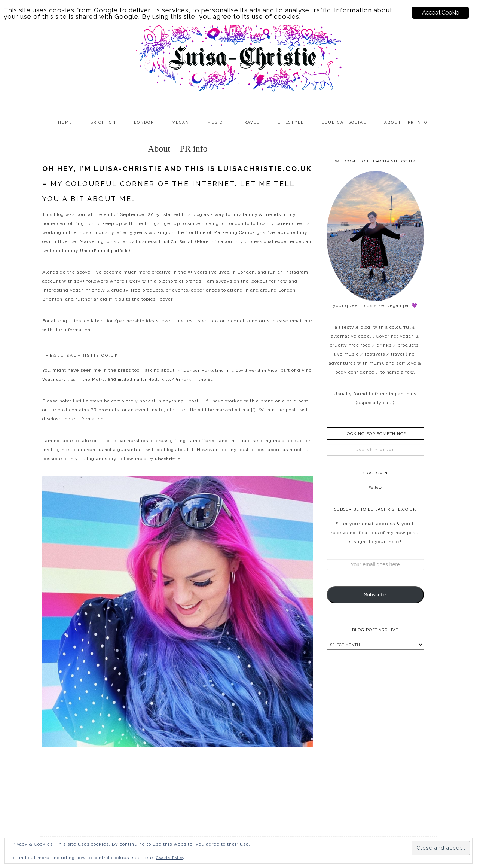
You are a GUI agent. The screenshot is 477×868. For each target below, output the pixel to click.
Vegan (181, 122)
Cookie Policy (170, 858)
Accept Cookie (441, 13)
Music (215, 122)
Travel (250, 122)
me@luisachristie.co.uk (82, 355)
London (144, 122)
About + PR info (406, 122)
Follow (375, 488)
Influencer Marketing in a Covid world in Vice (227, 370)
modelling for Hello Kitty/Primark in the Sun (167, 379)
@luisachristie (165, 459)
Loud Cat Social (344, 122)
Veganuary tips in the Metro (74, 379)
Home (65, 122)
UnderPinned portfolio (104, 251)
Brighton (103, 122)
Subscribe (375, 595)
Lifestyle (291, 122)
